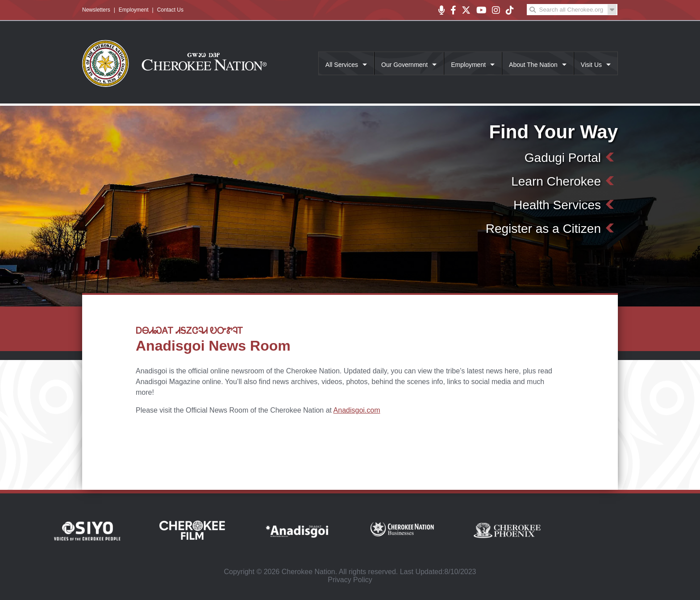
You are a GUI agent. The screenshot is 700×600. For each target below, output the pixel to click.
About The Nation (533, 65)
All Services (342, 65)
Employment (134, 10)
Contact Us (170, 10)
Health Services (557, 205)
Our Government (404, 65)
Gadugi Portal (563, 158)
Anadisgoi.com (357, 410)
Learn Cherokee (556, 181)
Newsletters (96, 10)
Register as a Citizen (543, 229)
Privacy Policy (350, 580)
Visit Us (591, 65)
